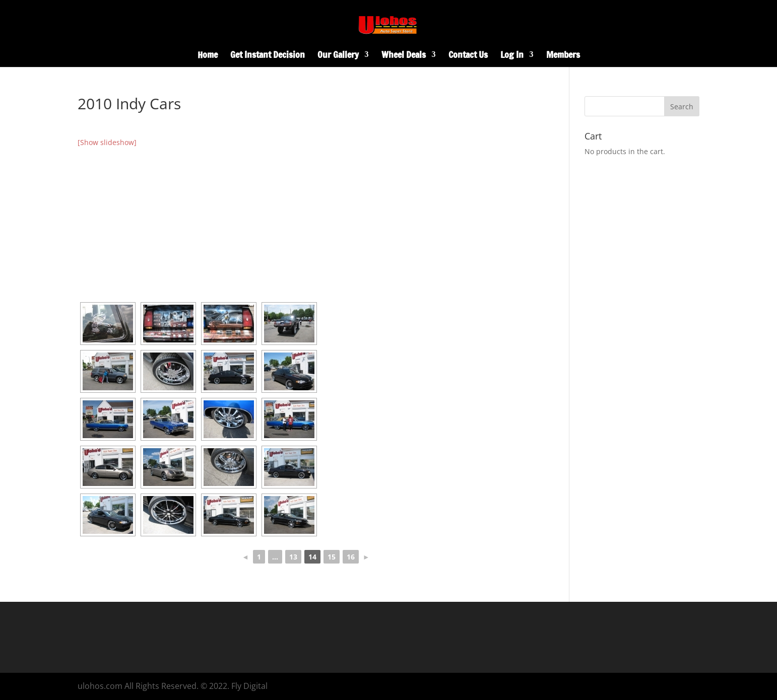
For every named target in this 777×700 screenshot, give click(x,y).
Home (208, 56)
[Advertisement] (306, 224)
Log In (512, 56)
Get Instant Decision (268, 56)
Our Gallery (338, 56)
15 (332, 557)
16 (351, 557)
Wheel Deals (404, 56)
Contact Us (468, 56)
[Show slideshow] (107, 142)
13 (293, 557)
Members (563, 56)
